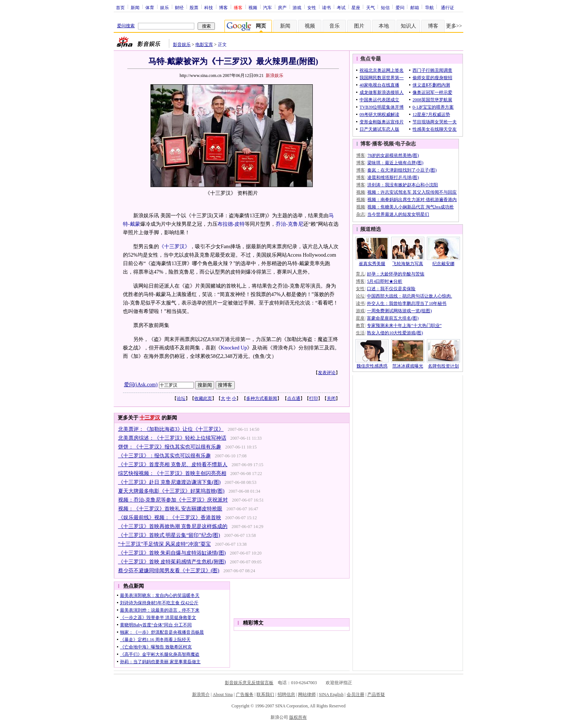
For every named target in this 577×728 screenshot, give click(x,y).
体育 (150, 7)
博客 (223, 7)
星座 (356, 7)
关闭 (331, 398)
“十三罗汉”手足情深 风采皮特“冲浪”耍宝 (164, 544)
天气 (371, 7)
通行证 (447, 7)
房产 (282, 7)
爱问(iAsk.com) (141, 385)
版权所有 (298, 717)
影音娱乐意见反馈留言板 (249, 683)
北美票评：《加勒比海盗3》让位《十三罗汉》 (171, 429)
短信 (385, 7)
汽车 (268, 7)
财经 (179, 7)
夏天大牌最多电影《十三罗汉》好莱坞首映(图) (171, 491)
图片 (359, 26)
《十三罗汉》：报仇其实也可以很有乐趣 (164, 456)
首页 (120, 7)
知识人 (408, 26)
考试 (341, 7)
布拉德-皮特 (231, 224)
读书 (326, 7)
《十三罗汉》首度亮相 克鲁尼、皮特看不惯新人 (173, 465)
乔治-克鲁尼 (289, 224)
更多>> (454, 26)
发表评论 (327, 373)
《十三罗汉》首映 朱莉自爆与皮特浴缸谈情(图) (172, 553)
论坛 (181, 398)
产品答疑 (376, 694)
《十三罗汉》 (174, 247)
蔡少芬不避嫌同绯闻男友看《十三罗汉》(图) (169, 571)
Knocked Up (234, 348)
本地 (384, 26)
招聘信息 (286, 694)
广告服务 (245, 694)
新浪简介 (201, 694)
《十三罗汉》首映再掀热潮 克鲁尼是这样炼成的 (173, 526)
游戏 (297, 7)
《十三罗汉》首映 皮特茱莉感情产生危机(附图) (172, 562)
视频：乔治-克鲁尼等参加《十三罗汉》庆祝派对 (173, 500)
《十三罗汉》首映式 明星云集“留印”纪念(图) (169, 535)
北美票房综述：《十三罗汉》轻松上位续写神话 (172, 438)
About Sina (223, 694)
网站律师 (307, 694)
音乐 (334, 26)
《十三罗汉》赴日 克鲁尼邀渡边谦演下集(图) (169, 482)
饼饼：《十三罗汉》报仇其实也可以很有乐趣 (170, 447)
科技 (209, 7)
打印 (314, 398)
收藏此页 (203, 398)
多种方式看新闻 (262, 398)
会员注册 (355, 694)
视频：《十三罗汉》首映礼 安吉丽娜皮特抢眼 (170, 509)
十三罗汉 (150, 418)
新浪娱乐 (275, 75)
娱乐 (164, 7)
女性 (312, 7)
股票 (194, 7)
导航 (429, 7)
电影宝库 (204, 45)
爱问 (400, 7)
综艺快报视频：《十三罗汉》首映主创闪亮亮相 (172, 473)
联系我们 (265, 694)
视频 (253, 7)
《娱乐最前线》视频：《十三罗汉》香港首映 (170, 518)
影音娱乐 (182, 45)
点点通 (294, 398)
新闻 (135, 7)
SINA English (331, 694)
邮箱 (415, 7)
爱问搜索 (126, 26)
